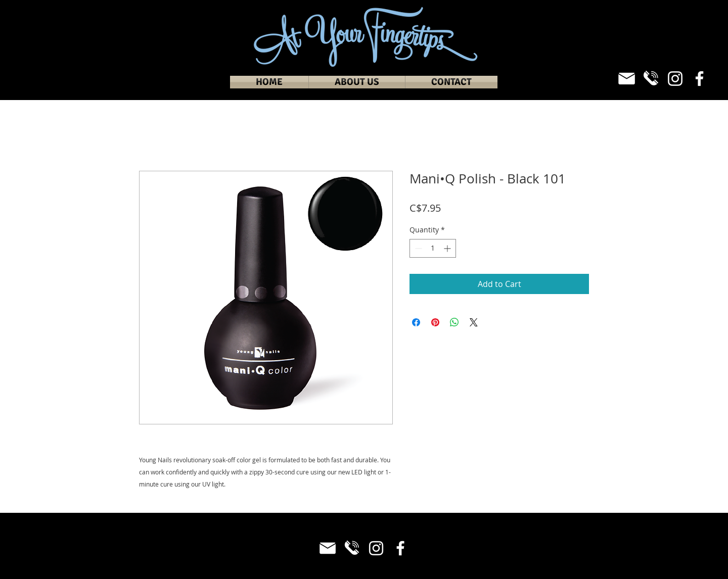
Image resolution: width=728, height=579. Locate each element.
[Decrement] (417, 248)
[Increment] (448, 248)
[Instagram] (675, 79)
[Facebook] (699, 79)
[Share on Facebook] (416, 322)
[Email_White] (627, 79)
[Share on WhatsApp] (454, 322)
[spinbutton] (433, 248)
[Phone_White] (651, 79)
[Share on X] (474, 322)
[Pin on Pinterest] (435, 322)
